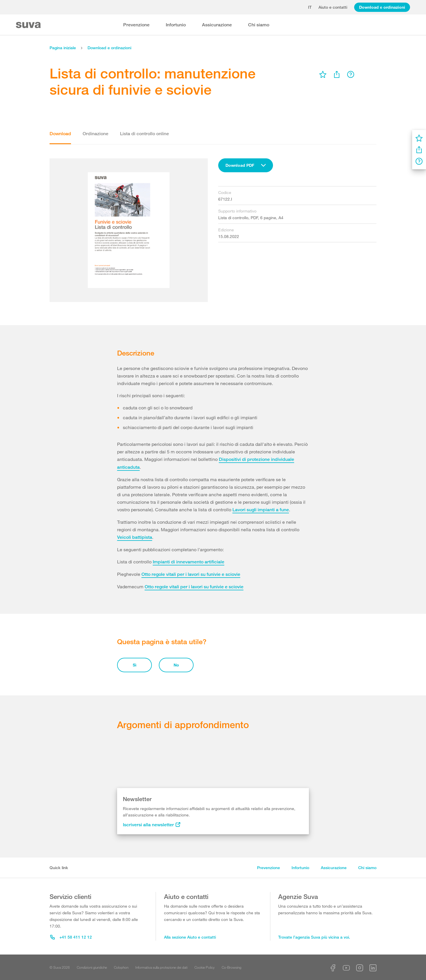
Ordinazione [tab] (95, 134)
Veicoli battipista (135, 537)
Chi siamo (259, 25)
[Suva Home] (29, 25)
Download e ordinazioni (382, 7)
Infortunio (176, 25)
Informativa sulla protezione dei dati (161, 967)
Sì (135, 665)
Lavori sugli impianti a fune (261, 510)
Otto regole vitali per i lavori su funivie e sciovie (191, 574)
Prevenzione (136, 25)
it (310, 7)
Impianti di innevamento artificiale (189, 562)
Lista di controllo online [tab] (144, 134)
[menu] (323, 74)
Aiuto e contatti (333, 7)
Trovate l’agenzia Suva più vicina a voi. (314, 937)
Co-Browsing (232, 967)
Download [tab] (60, 134)
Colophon (121, 967)
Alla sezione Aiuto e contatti (190, 937)
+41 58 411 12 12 (71, 937)
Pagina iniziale (63, 48)
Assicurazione (217, 25)
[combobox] (246, 165)
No (176, 665)
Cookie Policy (205, 967)
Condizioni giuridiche (92, 967)
